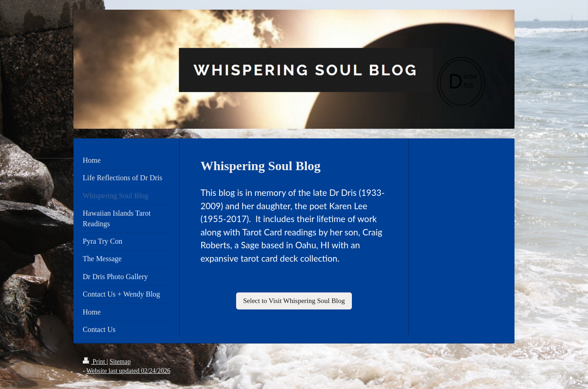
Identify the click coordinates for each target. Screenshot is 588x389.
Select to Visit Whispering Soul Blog (294, 301)
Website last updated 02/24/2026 (128, 371)
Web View (492, 371)
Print (95, 362)
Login (498, 362)
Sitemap (120, 362)
